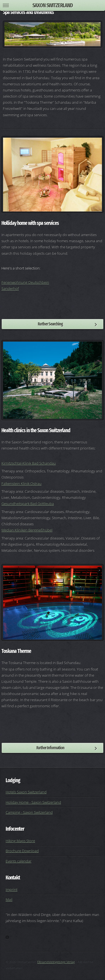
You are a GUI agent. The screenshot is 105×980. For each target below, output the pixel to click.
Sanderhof (10, 288)
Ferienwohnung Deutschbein (25, 282)
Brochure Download (22, 851)
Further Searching (50, 324)
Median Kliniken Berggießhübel (27, 530)
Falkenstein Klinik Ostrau (21, 483)
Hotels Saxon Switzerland (26, 792)
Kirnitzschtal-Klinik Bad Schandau (29, 463)
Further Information (50, 748)
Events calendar (18, 861)
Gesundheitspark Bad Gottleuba (28, 504)
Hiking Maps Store (20, 841)
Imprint (11, 889)
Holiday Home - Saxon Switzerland (33, 802)
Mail (9, 899)
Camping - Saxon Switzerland (29, 812)
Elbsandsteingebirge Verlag (56, 962)
